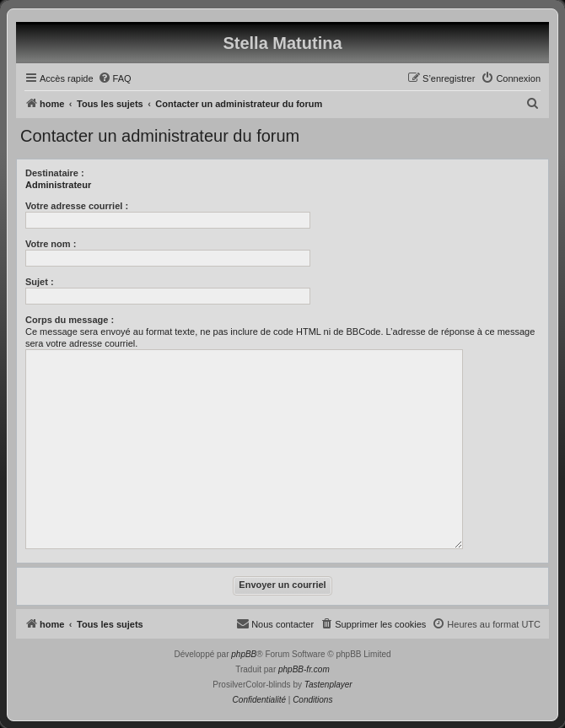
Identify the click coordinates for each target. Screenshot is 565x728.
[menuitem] (115, 78)
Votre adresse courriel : (77, 206)
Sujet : (40, 282)
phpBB (244, 654)
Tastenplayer (328, 685)
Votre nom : (51, 244)
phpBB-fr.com (304, 669)
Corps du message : (70, 320)
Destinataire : (55, 173)
